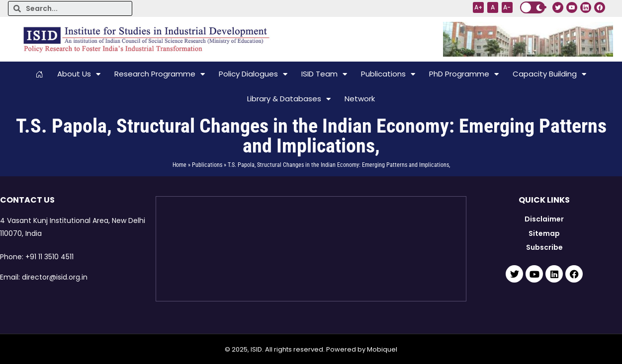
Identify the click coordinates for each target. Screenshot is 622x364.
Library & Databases (289, 99)
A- (507, 7)
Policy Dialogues (253, 74)
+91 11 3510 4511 (49, 257)
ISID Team (324, 74)
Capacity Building (549, 74)
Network (360, 99)
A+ (478, 7)
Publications (388, 74)
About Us (79, 74)
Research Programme (160, 74)
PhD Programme (464, 74)
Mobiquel (382, 349)
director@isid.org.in (55, 277)
